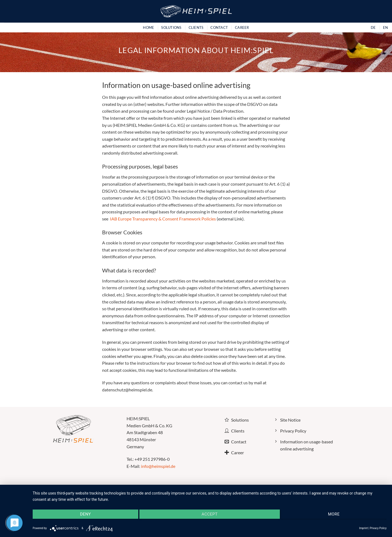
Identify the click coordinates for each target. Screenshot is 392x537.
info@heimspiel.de (158, 466)
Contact (219, 27)
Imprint (363, 528)
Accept (210, 514)
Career (242, 27)
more (334, 514)
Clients (196, 27)
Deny (85, 514)
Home (148, 27)
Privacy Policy (378, 528)
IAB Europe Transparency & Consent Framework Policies (163, 219)
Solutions (171, 27)
